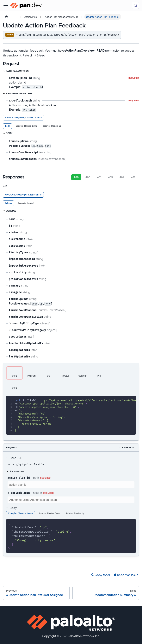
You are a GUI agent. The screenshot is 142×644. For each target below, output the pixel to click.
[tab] (7, 126)
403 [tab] (110, 177)
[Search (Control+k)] (135, 5)
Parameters (17, 471)
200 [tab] (76, 177)
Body (13, 508)
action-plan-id (19, 478)
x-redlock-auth (19, 493)
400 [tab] (88, 177)
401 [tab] (99, 177)
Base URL (16, 458)
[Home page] (6, 17)
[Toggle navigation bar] (6, 5)
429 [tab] (133, 177)
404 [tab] (122, 177)
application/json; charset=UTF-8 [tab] (24, 118)
